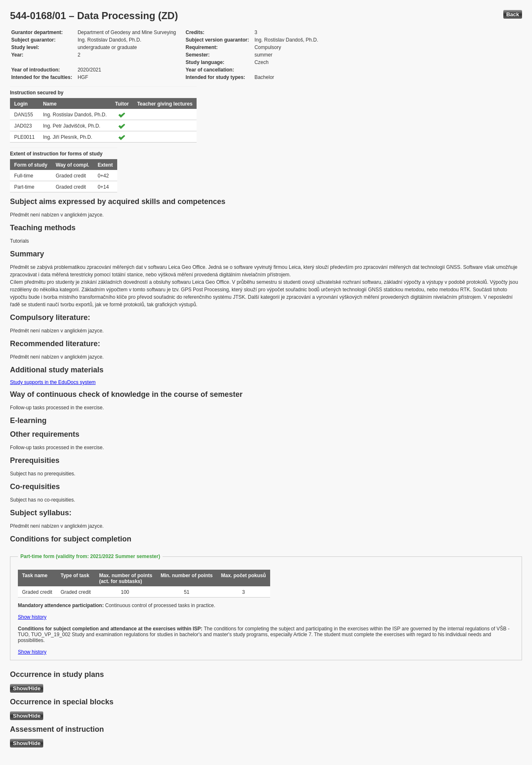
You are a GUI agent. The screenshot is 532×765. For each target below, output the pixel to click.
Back (513, 14)
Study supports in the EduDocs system (53, 382)
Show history (32, 617)
